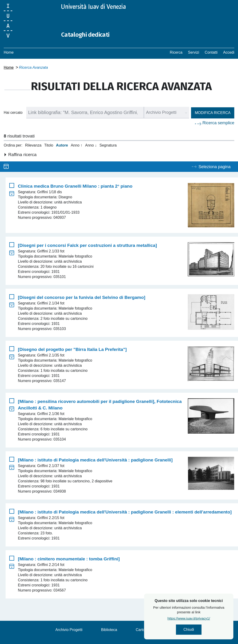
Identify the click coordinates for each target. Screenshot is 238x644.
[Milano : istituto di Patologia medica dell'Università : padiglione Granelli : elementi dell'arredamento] (125, 512)
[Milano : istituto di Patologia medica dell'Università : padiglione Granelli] (95, 460)
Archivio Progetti (69, 630)
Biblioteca (109, 630)
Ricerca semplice (218, 123)
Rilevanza (33, 145)
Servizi (194, 52)
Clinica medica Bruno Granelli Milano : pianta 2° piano (75, 186)
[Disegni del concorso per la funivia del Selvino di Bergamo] (82, 297)
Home (9, 52)
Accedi (229, 52)
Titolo (49, 145)
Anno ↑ (76, 145)
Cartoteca (144, 630)
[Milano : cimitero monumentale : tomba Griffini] (69, 559)
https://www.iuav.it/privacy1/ (200, 619)
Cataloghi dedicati (89, 34)
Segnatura (108, 145)
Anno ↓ (91, 145)
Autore (62, 145)
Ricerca (176, 52)
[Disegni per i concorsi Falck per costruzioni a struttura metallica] (87, 245)
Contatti (211, 52)
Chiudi (200, 630)
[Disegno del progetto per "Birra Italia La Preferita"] (72, 349)
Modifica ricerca (213, 113)
